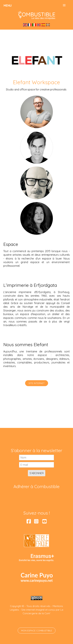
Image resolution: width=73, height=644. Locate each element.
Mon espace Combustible (37, 631)
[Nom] (36, 458)
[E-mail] (36, 465)
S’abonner (37, 473)
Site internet (37, 383)
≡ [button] (64, 5)
